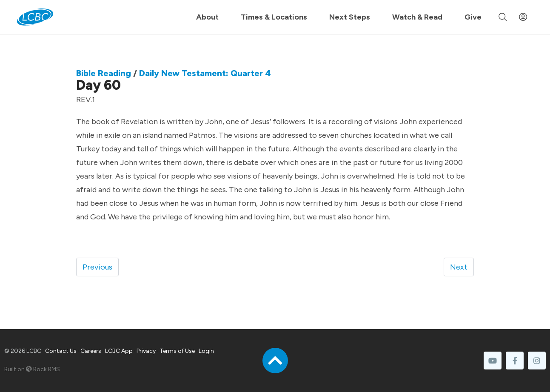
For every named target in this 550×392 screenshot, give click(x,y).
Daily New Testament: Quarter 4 (205, 73)
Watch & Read (417, 17)
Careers (91, 351)
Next (459, 267)
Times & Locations (274, 17)
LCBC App (119, 351)
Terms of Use (177, 351)
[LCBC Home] (35, 17)
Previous (97, 267)
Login (206, 351)
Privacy (146, 351)
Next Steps (350, 17)
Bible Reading (104, 73)
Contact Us (61, 351)
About (207, 17)
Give (473, 17)
